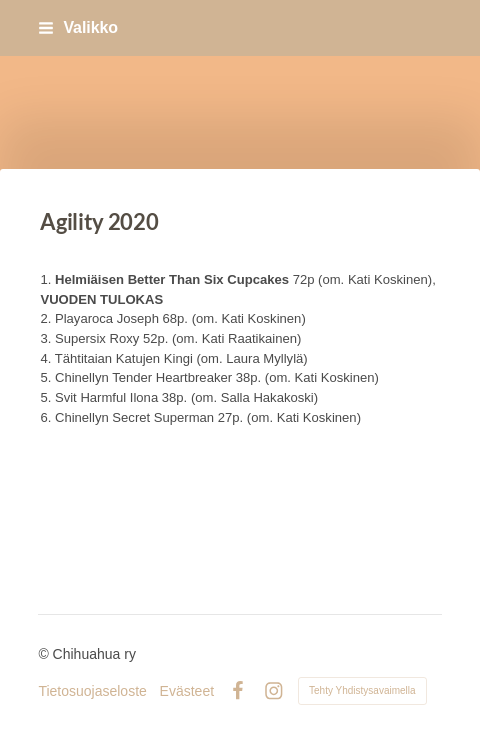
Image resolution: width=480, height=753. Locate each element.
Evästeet (187, 691)
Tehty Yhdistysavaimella (362, 690)
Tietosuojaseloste (92, 691)
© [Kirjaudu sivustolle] (45, 654)
